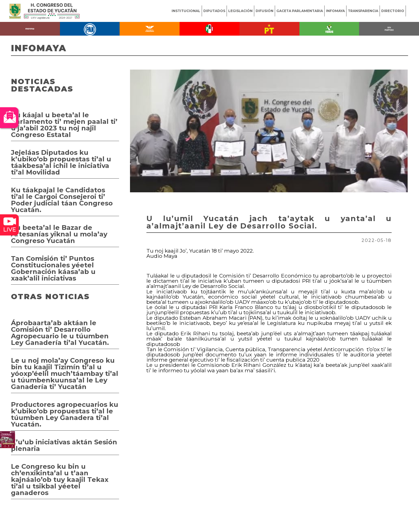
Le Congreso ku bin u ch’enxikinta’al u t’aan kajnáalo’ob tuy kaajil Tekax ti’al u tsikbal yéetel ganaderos (60, 480)
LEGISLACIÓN (240, 11)
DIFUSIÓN (265, 11)
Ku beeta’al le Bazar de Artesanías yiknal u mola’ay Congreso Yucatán (59, 234)
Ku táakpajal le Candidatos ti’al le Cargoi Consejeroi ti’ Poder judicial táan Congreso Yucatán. (62, 200)
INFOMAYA (335, 11)
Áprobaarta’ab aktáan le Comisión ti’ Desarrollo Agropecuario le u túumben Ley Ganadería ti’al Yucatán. (60, 333)
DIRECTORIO (393, 11)
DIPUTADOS (214, 11)
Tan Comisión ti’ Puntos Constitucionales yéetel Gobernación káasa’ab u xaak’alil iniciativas (53, 268)
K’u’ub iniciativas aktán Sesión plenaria (64, 445)
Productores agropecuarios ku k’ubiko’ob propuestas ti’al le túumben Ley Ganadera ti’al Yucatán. (65, 414)
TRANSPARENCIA (363, 11)
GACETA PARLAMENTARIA (300, 11)
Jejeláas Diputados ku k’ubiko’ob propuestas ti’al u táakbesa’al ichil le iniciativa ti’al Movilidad (61, 162)
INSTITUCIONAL (186, 11)
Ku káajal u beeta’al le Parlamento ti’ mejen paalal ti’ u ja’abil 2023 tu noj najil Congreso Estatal (64, 125)
